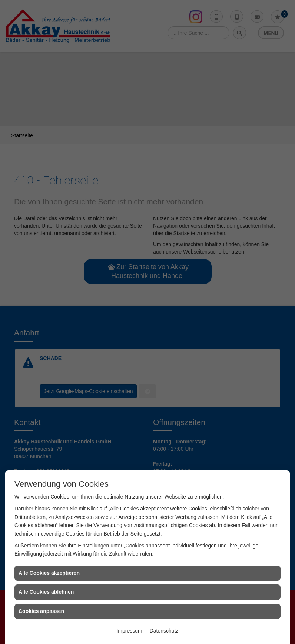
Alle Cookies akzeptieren (49, 573)
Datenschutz (164, 631)
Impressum (129, 631)
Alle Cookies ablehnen (46, 592)
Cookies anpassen (41, 611)
